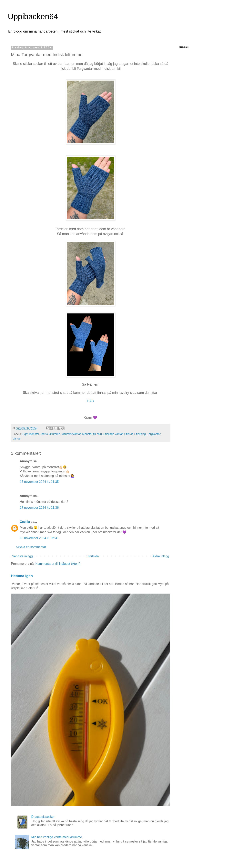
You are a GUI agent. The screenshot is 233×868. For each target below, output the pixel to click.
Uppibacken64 (33, 16)
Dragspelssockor (43, 817)
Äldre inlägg (161, 556)
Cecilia (25, 522)
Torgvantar (154, 434)
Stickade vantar (113, 434)
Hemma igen (22, 576)
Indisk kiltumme (50, 434)
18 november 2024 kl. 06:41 (39, 538)
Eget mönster (31, 434)
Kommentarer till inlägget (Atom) (58, 564)
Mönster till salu (92, 434)
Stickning (140, 434)
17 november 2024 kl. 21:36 (39, 508)
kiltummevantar (71, 434)
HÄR (91, 401)
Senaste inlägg (22, 556)
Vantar (17, 439)
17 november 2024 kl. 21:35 (39, 482)
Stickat (129, 434)
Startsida (93, 556)
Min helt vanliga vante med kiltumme (57, 837)
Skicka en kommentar (31, 547)
